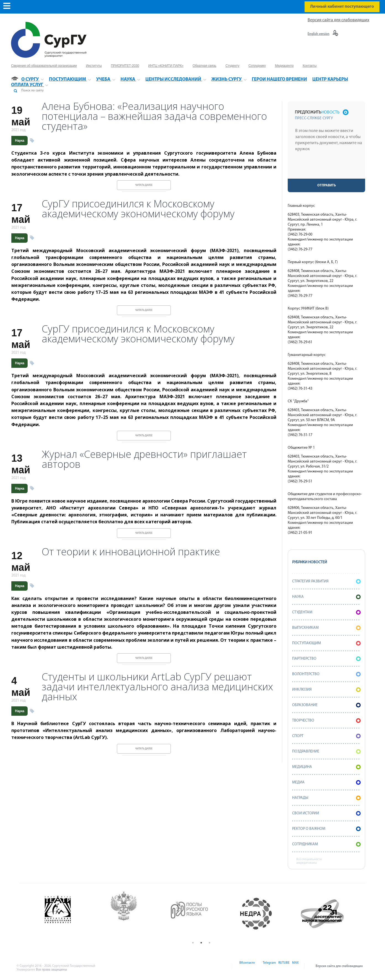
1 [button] (193, 943)
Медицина (326, 767)
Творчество (326, 721)
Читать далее (144, 185)
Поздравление (326, 751)
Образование (326, 705)
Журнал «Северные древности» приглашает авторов (144, 459)
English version (319, 34)
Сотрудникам (326, 844)
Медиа (326, 782)
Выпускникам (326, 628)
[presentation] (327, 168)
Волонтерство (326, 674)
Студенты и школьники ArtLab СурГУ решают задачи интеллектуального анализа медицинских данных (157, 687)
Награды (326, 798)
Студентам (326, 612)
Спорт (326, 736)
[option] (70, 914)
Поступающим (326, 643)
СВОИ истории (326, 813)
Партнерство (326, 659)
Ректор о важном (326, 829)
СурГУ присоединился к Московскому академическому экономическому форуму (138, 209)
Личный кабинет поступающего (342, 7)
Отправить (327, 186)
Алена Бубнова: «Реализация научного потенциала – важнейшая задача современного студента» (154, 116)
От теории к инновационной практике (131, 552)
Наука (19, 141)
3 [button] (209, 943)
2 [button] (201, 943)
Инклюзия (326, 690)
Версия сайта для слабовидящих (338, 20)
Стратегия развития (326, 581)
